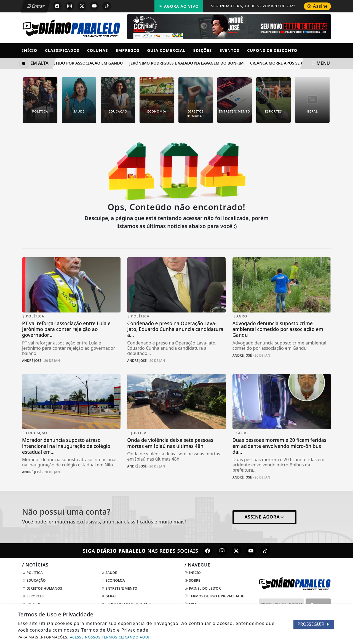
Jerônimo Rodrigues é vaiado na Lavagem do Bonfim (188, 63)
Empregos (128, 50)
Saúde (109, 573)
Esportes (33, 596)
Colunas (98, 50)
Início (30, 50)
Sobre (192, 580)
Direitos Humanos (42, 588)
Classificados (62, 50)
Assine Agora (265, 517)
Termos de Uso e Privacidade (214, 596)
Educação (34, 580)
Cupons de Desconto (272, 50)
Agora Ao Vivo (179, 6)
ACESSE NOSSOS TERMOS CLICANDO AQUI (110, 637)
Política (32, 573)
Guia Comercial (166, 50)
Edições (203, 50)
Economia (113, 580)
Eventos (229, 50)
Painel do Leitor (203, 588)
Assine (317, 6)
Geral (109, 596)
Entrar (35, 6)
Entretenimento (119, 588)
